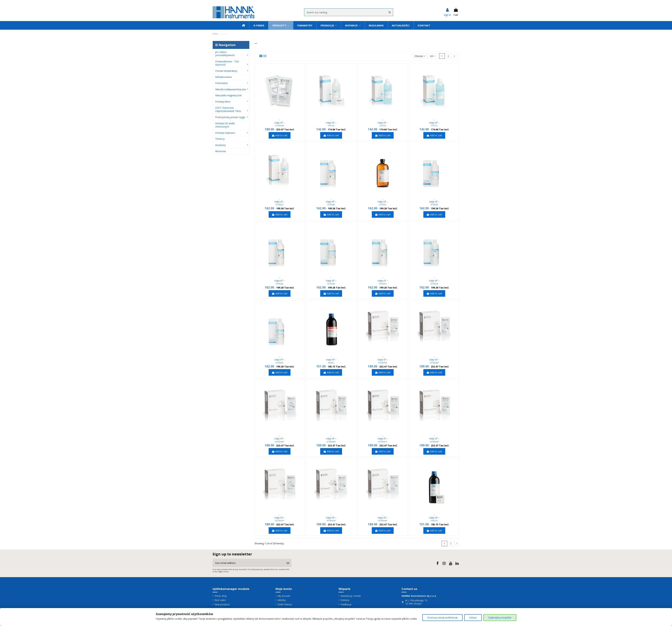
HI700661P (280, 521)
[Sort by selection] (420, 56)
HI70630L (331, 205)
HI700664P (383, 521)
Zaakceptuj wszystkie (500, 618)
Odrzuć (473, 618)
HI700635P (434, 363)
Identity (282, 600)
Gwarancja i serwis (351, 596)
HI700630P (383, 363)
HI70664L (280, 363)
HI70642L (280, 205)
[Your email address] (248, 563)
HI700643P (280, 126)
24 (432, 56)
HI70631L (383, 205)
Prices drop (221, 596)
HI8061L (331, 363)
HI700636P (280, 442)
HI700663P (331, 521)
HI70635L (434, 205)
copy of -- (280, 123)
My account (284, 596)
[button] (353, 25)
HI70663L (434, 284)
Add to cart (280, 135)
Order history (285, 604)
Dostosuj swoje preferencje (442, 618)
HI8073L (434, 521)
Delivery (345, 600)
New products (222, 604)
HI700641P (383, 442)
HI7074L (383, 126)
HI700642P (434, 442)
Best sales (220, 600)
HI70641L (383, 284)
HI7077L (434, 126)
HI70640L (280, 284)
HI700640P (331, 442)
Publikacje (346, 604)
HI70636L (331, 284)
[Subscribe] (288, 563)
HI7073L (331, 126)
